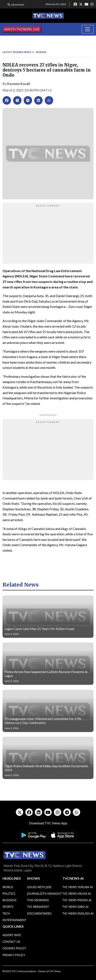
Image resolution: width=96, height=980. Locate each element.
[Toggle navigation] (88, 29)
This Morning (38, 900)
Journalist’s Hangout (44, 893)
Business (9, 900)
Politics (9, 893)
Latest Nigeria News (17, 52)
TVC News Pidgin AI (77, 900)
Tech (6, 913)
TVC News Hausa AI (77, 893)
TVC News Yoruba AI (78, 887)
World (8, 887)
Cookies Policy (14, 948)
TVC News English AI (78, 913)
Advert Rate (18, 5)
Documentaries (39, 913)
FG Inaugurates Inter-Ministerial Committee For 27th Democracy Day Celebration (43, 721)
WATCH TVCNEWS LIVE (22, 29)
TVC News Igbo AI (76, 907)
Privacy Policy (14, 955)
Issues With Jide (39, 887)
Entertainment (14, 920)
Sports (8, 907)
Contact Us (11, 942)
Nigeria (41, 52)
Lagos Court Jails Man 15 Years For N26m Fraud (39, 629)
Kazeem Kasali (19, 84)
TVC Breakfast (38, 907)
